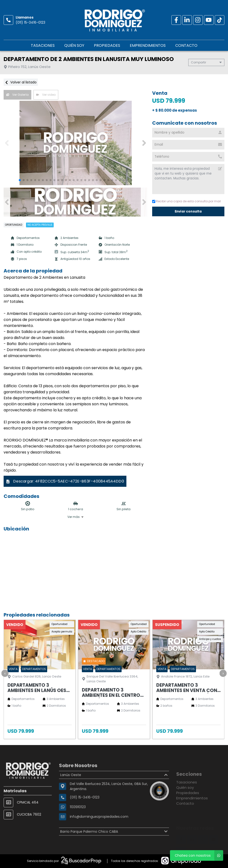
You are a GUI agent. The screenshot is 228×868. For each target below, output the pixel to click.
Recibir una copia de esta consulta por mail (186, 201)
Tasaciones (43, 45)
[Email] (188, 145)
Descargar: (65, 481)
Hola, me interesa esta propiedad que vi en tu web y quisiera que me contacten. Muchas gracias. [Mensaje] (188, 179)
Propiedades (107, 45)
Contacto (186, 45)
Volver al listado (21, 82)
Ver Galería (17, 95)
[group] (75, 143)
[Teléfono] (188, 157)
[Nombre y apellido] (188, 133)
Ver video (46, 95)
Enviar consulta (188, 211)
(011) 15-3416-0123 (30, 22)
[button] (144, 143)
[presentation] (5, 673)
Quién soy (74, 45)
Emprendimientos (148, 45)
